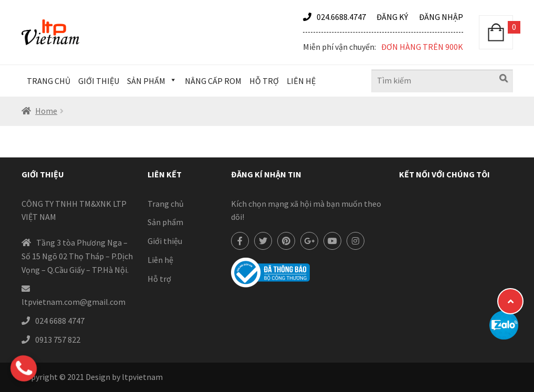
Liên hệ (301, 81)
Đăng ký (392, 17)
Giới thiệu (99, 81)
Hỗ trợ (264, 81)
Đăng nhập (441, 17)
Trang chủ (49, 81)
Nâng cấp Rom (213, 81)
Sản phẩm (152, 81)
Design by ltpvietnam (124, 377)
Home (46, 111)
